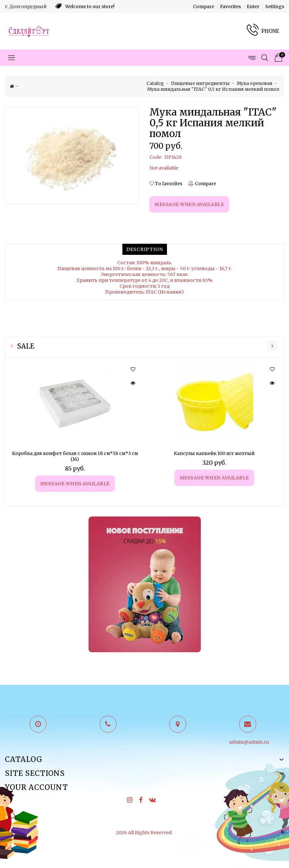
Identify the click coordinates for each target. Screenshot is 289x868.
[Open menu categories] (11, 58)
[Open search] (265, 58)
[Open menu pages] (252, 58)
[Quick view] (133, 383)
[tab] (145, 249)
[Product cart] (278, 58)
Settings (275, 7)
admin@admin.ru (249, 742)
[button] (133, 369)
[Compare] (202, 184)
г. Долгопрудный (26, 7)
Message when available (75, 484)
